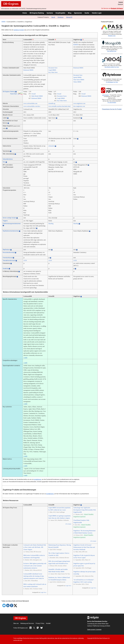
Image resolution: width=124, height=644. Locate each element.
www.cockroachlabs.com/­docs (32, 106)
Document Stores (62, 96)
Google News (43, 592)
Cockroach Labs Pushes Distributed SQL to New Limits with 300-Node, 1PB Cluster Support (35, 547)
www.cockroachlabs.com (30, 103)
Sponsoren (78, 13)
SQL (4, 162)
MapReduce (6, 250)
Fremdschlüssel (8, 258)
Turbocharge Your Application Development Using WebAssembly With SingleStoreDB (85, 510)
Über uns (16, 623)
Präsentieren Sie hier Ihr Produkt (112, 109)
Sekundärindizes (8, 159)
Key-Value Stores (62, 101)
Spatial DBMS (77, 77)
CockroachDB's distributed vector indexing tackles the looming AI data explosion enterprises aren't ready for (34, 576)
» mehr (25, 358)
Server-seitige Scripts (9, 218)
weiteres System (19, 30)
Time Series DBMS (79, 80)
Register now (112, 36)
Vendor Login (97, 13)
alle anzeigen (68, 524)
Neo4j (53, 17)
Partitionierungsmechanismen (12, 224)
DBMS (3, 22)
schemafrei (51, 146)
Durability (6, 268)
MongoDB (69, 17)
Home (25, 13)
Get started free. (112, 51)
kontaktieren (38, 479)
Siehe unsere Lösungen (94, 630)
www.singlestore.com (79, 103)
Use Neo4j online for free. (112, 67)
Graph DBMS (52, 70)
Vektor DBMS (77, 82)
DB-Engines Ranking (37, 13)
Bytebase (61, 17)
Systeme (50, 13)
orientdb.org (52, 103)
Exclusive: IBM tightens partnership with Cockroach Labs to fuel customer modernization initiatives (35, 566)
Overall (33, 94)
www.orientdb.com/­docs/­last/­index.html (59, 106)
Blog (70, 13)
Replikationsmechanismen (11, 231)
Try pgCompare (112, 102)
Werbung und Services (27, 623)
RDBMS (76, 45)
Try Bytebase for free (112, 82)
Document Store (53, 68)
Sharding (51, 224)
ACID (25, 260)
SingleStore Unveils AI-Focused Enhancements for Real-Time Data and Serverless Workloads (84, 547)
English (121, 2)
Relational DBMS (28, 70)
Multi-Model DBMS (37, 96)
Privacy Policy (40, 623)
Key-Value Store (53, 72)
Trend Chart (13, 94)
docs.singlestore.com (79, 106)
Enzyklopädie (60, 13)
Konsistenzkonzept (9, 252)
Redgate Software (117, 8)
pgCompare (105, 95)
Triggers (5, 221)
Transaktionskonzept (9, 260)
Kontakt (48, 623)
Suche (87, 13)
